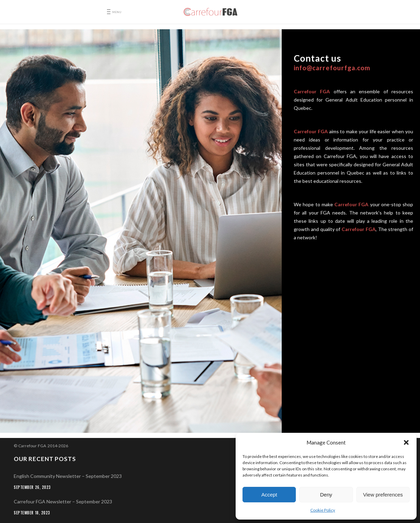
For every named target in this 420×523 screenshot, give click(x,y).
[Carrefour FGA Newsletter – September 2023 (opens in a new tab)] (210, 502)
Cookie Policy (323, 510)
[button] (406, 442)
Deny (326, 495)
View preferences (383, 495)
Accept (269, 495)
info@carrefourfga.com (332, 68)
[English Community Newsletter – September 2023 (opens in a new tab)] (210, 476)
